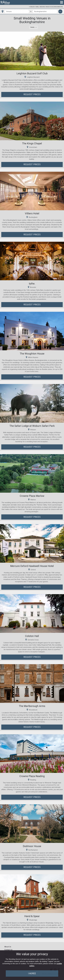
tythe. (32, 284)
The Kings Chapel (32, 143)
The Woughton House (32, 354)
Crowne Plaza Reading (32, 776)
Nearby (32, 27)
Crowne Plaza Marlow (32, 496)
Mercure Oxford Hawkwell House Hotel (32, 566)
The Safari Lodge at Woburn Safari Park (32, 426)
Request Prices (32, 94)
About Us (8, 947)
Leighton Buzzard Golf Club (32, 73)
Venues (32, 7)
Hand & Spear (32, 916)
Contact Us (8, 950)
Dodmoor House (32, 846)
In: (31, 11)
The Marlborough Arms (32, 706)
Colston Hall (32, 636)
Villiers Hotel (32, 213)
